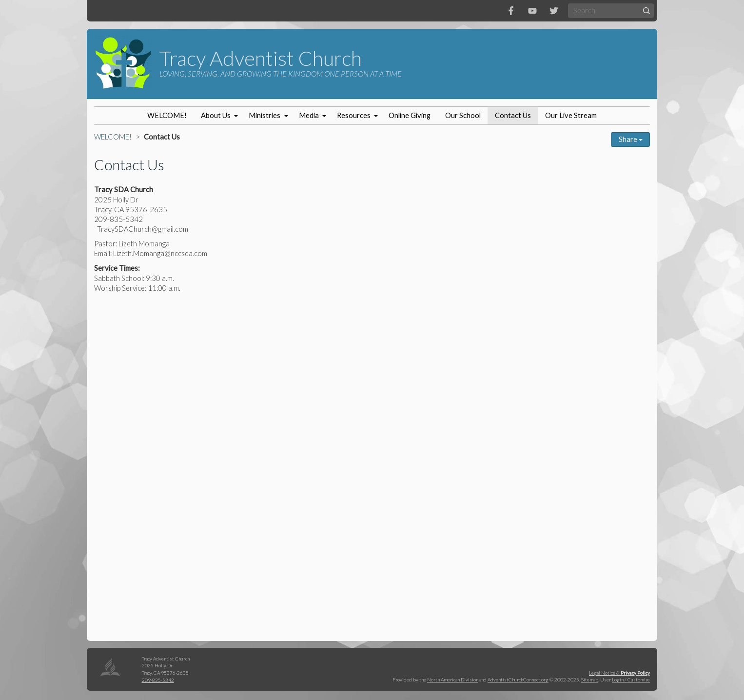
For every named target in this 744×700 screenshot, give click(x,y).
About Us (216, 115)
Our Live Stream (571, 115)
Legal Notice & (619, 673)
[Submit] (647, 10)
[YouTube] (532, 11)
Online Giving (410, 115)
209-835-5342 (158, 680)
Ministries (264, 115)
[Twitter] (554, 11)
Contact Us (513, 115)
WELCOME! (167, 115)
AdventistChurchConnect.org (518, 680)
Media (309, 115)
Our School (463, 115)
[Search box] (611, 10)
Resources (354, 115)
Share (631, 139)
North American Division (453, 680)
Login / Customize (631, 680)
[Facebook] (511, 11)
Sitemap (590, 680)
